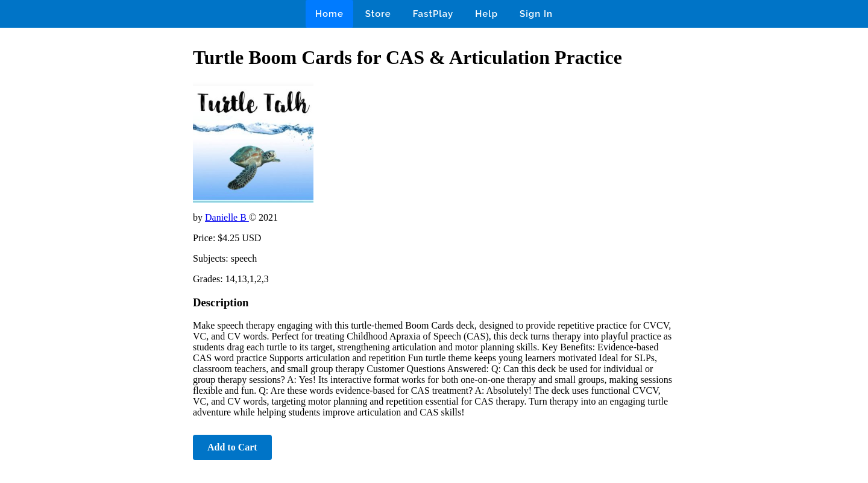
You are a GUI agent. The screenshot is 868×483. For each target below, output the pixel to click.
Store (378, 14)
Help (486, 14)
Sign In (536, 14)
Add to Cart (232, 447)
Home (329, 14)
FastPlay (433, 14)
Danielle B (227, 217)
